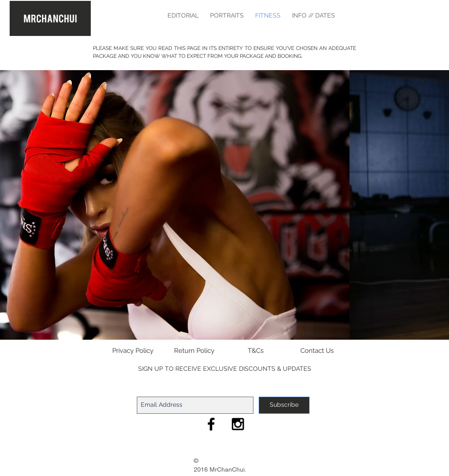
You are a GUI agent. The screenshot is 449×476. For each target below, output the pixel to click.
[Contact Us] (317, 351)
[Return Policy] (194, 351)
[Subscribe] (284, 405)
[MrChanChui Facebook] (211, 424)
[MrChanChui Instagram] (238, 424)
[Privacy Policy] (133, 351)
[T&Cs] (256, 351)
